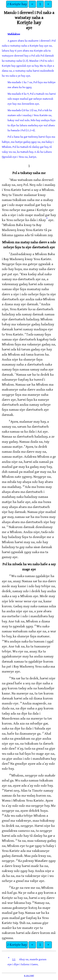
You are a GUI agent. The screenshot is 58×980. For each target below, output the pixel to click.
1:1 (14, 959)
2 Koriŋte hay (17, 4)
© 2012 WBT (29, 976)
